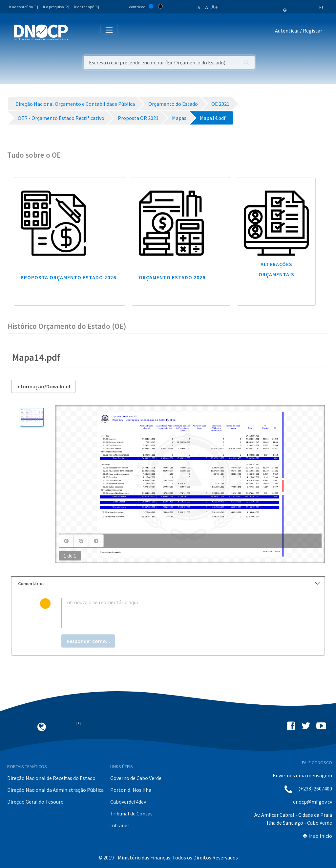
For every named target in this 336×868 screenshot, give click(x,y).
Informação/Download (43, 386)
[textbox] (179, 613)
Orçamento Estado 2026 (172, 277)
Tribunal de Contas (131, 813)
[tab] (168, 584)
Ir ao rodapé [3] (87, 7)
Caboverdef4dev (128, 802)
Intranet (120, 825)
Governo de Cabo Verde (136, 778)
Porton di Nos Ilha (131, 790)
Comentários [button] (169, 583)
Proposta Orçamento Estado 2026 (68, 277)
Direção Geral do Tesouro (35, 802)
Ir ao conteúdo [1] (23, 7)
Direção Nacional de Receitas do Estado (51, 778)
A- (200, 8)
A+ (215, 7)
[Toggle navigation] (77, 32)
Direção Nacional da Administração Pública (55, 790)
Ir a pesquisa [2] (56, 7)
